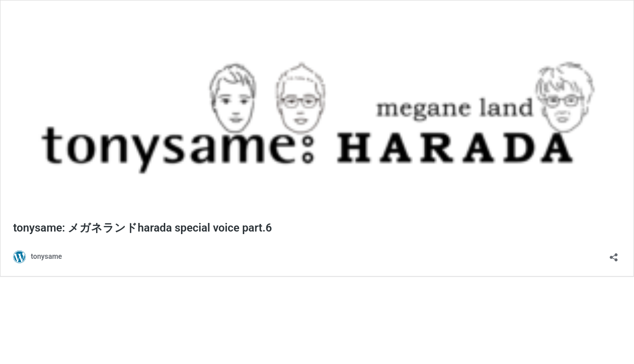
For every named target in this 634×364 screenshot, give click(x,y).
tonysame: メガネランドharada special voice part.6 (143, 228)
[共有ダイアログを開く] (614, 254)
